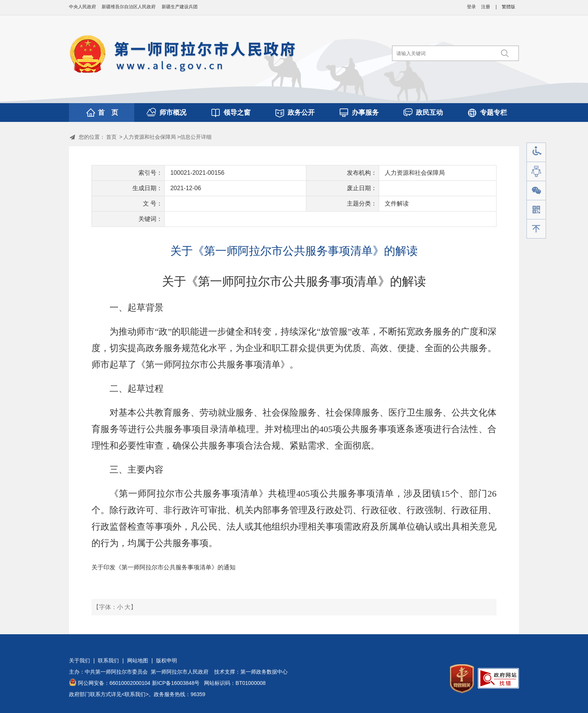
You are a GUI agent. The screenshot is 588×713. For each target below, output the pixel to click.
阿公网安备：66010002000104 (114, 683)
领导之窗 (237, 113)
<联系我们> (135, 694)
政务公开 (301, 113)
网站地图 (138, 660)
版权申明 (166, 660)
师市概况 (173, 113)
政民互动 (429, 113)
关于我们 (79, 660)
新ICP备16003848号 (176, 683)
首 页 (108, 113)
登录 (471, 7)
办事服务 (365, 113)
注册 (486, 7)
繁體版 (508, 7)
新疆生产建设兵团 (180, 7)
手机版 (536, 210)
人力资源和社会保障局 (150, 137)
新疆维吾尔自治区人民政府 (129, 7)
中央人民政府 (82, 7)
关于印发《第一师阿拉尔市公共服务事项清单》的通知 (163, 567)
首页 (111, 137)
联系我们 (108, 660)
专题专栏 (493, 113)
